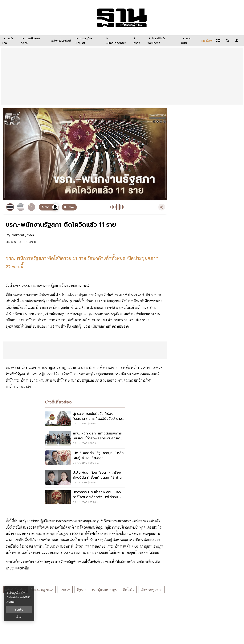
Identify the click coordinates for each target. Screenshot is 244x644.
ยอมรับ (19, 610)
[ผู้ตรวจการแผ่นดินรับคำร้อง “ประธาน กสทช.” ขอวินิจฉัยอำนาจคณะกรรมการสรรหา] (85, 419)
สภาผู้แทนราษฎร (105, 590)
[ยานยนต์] (189, 40)
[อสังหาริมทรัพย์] (61, 40)
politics (65, 590)
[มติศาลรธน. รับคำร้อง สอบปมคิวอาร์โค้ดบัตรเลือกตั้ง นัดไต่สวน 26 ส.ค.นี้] (85, 497)
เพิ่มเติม (10, 602)
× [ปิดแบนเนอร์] (31, 589)
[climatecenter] (117, 40)
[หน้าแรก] (9, 40)
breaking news (43, 590)
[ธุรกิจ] (138, 40)
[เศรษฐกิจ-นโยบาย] (88, 40)
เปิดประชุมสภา (152, 590)
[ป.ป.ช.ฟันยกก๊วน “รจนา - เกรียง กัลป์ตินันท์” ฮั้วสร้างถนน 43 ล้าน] (85, 478)
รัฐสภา (81, 590)
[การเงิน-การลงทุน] (34, 40)
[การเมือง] (206, 40)
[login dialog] (237, 40)
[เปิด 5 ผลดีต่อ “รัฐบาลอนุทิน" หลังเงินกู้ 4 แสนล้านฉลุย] (85, 458)
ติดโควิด (129, 590)
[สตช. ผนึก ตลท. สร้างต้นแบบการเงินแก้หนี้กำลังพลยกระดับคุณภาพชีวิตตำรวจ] (85, 439)
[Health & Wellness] (162, 40)
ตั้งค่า (19, 617)
